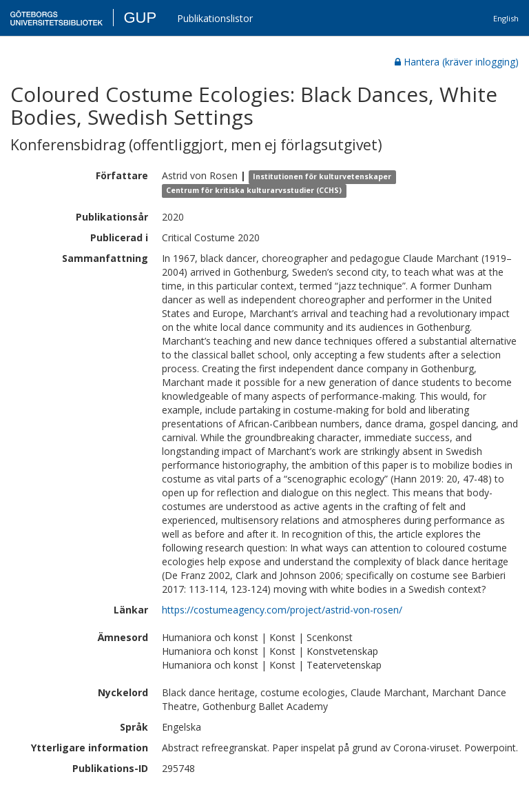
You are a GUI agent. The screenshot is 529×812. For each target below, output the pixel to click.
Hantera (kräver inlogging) (457, 62)
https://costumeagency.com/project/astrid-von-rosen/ (282, 610)
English (506, 18)
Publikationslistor (215, 18)
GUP (140, 18)
